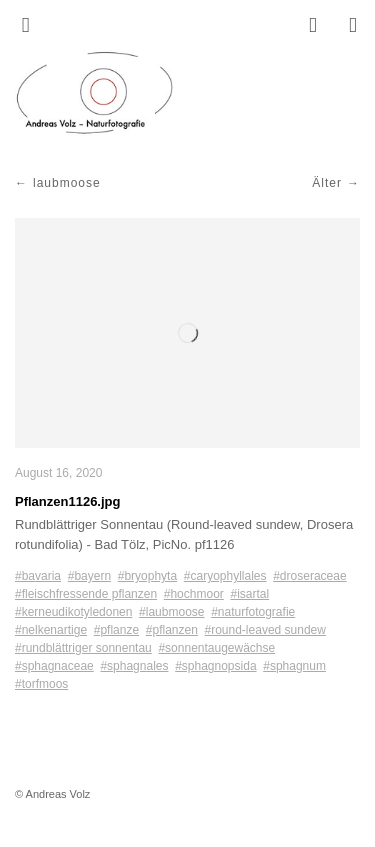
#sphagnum (294, 666)
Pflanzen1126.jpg (67, 501)
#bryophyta (147, 576)
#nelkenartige (51, 630)
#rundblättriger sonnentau (83, 648)
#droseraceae (309, 576)
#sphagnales (134, 666)
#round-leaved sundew (265, 630)
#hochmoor (194, 594)
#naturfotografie (253, 612)
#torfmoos (41, 684)
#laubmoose (171, 612)
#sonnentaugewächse (216, 648)
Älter (327, 183)
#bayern (89, 576)
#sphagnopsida (215, 666)
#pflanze (116, 630)
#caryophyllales (225, 576)
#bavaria (38, 576)
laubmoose (67, 183)
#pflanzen (172, 630)
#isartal (249, 594)
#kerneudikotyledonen (73, 612)
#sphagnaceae (54, 666)
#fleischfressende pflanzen (86, 594)
